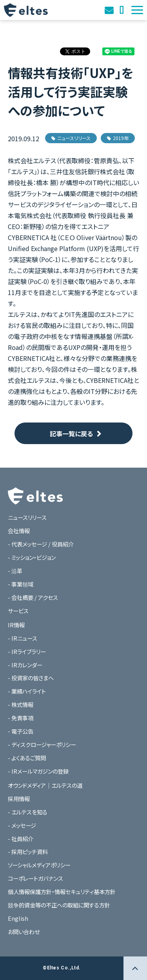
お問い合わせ (110, 10)
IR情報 (16, 625)
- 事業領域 (21, 584)
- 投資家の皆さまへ (31, 678)
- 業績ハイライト (27, 691)
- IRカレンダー (25, 665)
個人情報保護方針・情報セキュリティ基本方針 (62, 892)
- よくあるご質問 (27, 758)
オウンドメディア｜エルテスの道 (122, 10)
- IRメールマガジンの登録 (38, 771)
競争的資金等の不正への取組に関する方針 (59, 905)
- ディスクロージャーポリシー (42, 744)
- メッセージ (22, 825)
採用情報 (19, 799)
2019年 (118, 138)
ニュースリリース (71, 138)
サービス (18, 611)
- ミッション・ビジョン (32, 557)
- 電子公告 (21, 731)
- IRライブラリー (27, 651)
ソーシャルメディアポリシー (39, 865)
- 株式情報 (21, 704)
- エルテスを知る (28, 812)
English (18, 918)
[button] (137, 10)
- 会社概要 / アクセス (33, 597)
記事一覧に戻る (71, 434)
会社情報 (19, 531)
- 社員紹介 (21, 839)
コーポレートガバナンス (35, 878)
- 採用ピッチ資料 (28, 852)
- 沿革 (15, 571)
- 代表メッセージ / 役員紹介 (41, 544)
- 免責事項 (21, 718)
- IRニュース (23, 638)
